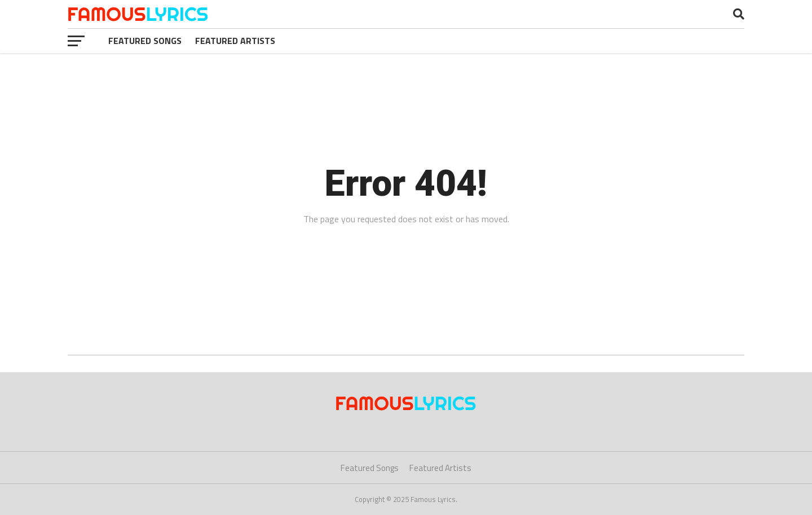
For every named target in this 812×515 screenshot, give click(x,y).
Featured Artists (235, 41)
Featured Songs (145, 41)
